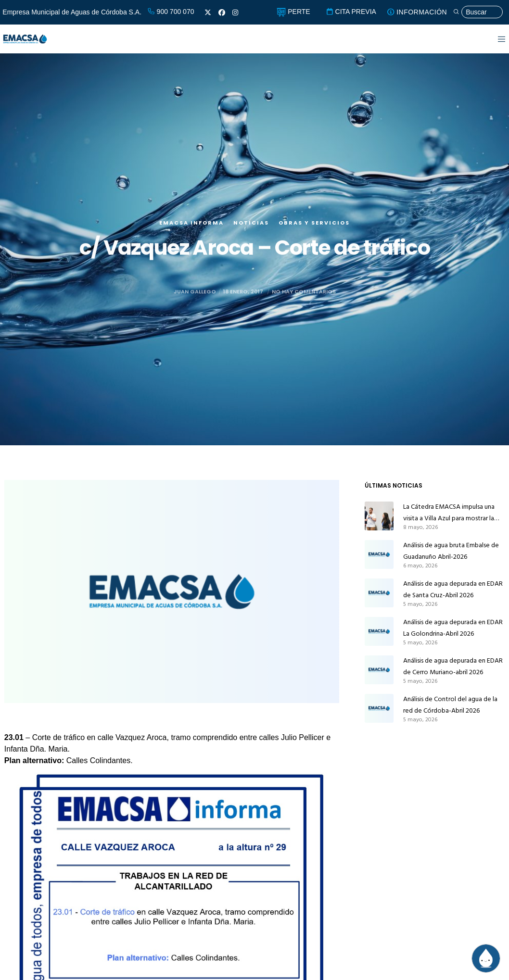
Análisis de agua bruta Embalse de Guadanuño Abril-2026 (451, 551)
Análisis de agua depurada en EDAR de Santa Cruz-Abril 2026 (453, 589)
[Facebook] (222, 13)
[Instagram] (235, 13)
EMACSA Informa (191, 226)
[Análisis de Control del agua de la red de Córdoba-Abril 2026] (379, 708)
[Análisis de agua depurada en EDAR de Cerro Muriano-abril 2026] (379, 670)
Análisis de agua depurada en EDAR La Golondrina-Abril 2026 (453, 628)
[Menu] (496, 39)
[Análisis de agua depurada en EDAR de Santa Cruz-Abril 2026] (379, 593)
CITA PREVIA (351, 12)
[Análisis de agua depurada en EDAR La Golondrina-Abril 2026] (379, 631)
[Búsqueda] (478, 12)
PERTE (293, 12)
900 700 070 (171, 12)
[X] (208, 13)
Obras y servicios (314, 226)
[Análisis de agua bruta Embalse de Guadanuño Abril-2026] (379, 554)
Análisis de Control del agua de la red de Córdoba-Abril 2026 (450, 705)
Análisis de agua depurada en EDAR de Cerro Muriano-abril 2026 (453, 666)
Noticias (251, 226)
